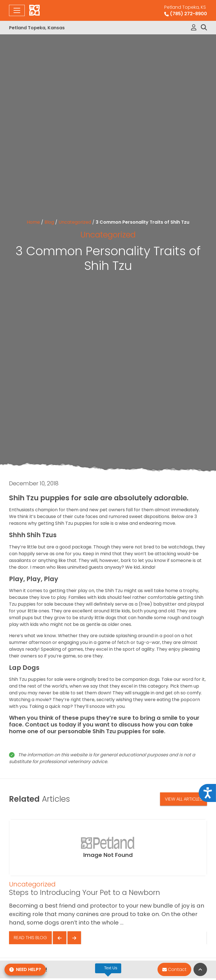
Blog (49, 222)
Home (33, 222)
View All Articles (184, 799)
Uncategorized (75, 222)
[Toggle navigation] (17, 10)
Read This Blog (30, 938)
